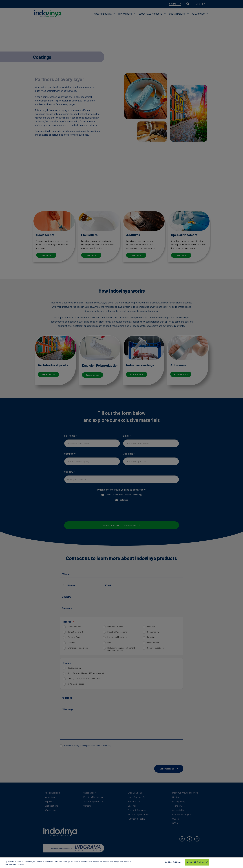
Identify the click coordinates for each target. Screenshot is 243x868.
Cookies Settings (173, 862)
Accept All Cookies (196, 862)
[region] (122, 862)
